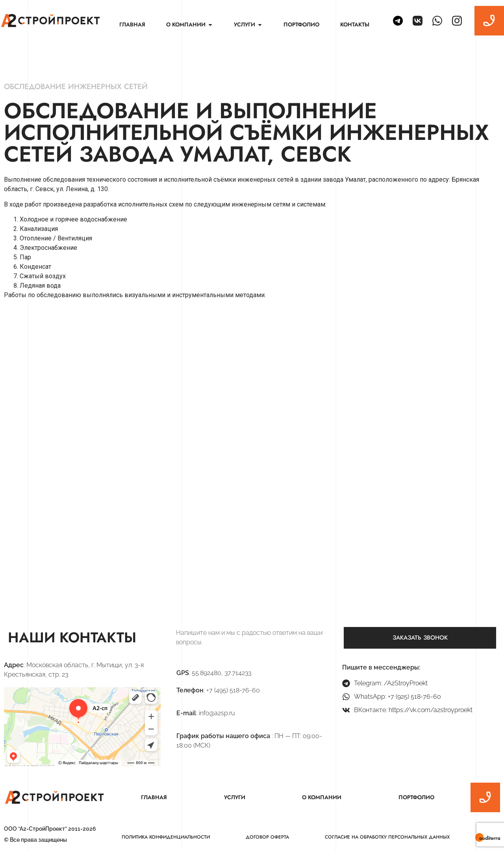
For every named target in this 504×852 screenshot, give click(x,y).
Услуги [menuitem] (235, 797)
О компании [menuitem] (322, 797)
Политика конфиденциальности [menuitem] (166, 837)
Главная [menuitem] (132, 24)
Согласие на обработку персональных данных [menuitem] (387, 837)
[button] (210, 25)
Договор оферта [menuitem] (267, 837)
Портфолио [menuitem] (301, 24)
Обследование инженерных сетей (76, 86)
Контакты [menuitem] (355, 24)
